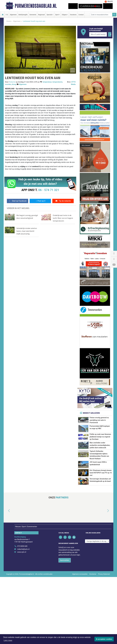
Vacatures (73, 15)
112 (7, 15)
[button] (6, 578)
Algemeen (13, 15)
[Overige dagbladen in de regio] (97, 608)
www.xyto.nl (22, 619)
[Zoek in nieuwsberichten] (101, 15)
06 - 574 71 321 (49, 190)
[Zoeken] (114, 15)
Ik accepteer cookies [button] (104, 639)
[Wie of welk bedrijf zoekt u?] (98, 34)
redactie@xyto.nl (23, 616)
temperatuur (47, 82)
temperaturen (57, 82)
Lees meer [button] (8, 640)
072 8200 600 (22, 613)
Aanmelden (65, 627)
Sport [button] (57, 15)
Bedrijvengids (23, 15)
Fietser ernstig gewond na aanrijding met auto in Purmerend (99, 420)
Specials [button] (49, 15)
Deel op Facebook (18, 201)
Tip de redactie (63, 201)
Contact (81, 15)
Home (9, 21)
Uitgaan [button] (64, 15)
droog (14, 84)
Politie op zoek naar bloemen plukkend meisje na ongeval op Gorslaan (100, 447)
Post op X (40, 201)
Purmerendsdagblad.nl (36, 6)
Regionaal (41, 15)
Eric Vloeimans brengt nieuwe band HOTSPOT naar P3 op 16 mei (101, 519)
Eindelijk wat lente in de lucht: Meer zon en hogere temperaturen (63, 218)
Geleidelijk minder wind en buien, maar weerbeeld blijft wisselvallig (27, 231)
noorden (8, 84)
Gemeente (33, 15)
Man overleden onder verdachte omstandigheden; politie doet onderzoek (100, 468)
